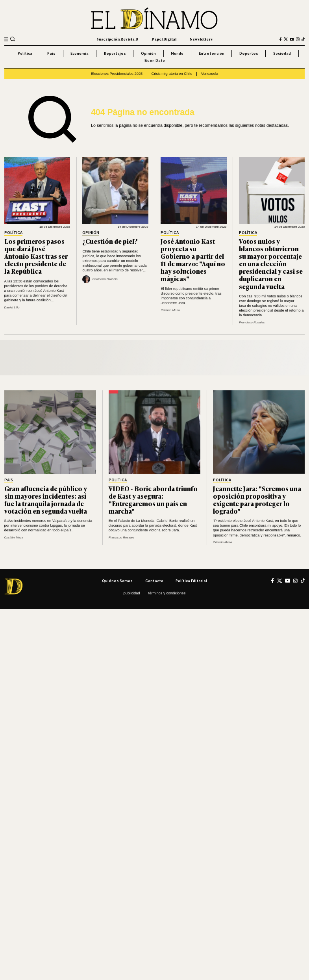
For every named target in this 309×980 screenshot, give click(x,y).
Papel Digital (164, 39)
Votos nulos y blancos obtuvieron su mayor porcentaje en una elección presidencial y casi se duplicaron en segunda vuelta (271, 264)
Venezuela (210, 74)
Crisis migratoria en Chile (172, 74)
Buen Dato (155, 60)
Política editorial (191, 581)
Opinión (148, 53)
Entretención (212, 53)
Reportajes (115, 53)
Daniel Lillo (12, 307)
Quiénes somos (117, 581)
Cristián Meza (170, 310)
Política (25, 53)
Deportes (249, 53)
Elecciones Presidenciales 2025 (117, 74)
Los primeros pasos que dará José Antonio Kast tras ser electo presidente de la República (36, 256)
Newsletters (201, 39)
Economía (80, 53)
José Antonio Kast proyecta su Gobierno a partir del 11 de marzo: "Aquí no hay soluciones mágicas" (193, 260)
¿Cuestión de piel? (110, 241)
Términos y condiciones (167, 593)
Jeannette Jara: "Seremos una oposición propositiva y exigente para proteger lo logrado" (257, 500)
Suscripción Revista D (117, 39)
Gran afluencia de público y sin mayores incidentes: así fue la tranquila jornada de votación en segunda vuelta (46, 500)
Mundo (177, 53)
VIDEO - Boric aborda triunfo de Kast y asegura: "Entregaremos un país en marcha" (153, 500)
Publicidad (132, 593)
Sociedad (282, 53)
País (51, 53)
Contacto (154, 581)
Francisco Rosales (252, 322)
